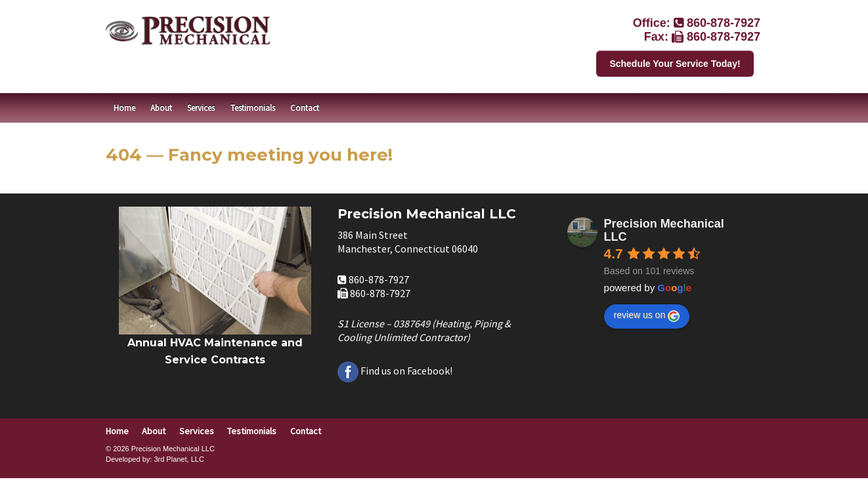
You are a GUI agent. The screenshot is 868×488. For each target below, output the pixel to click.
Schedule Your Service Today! (675, 64)
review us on (647, 315)
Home (124, 108)
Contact (305, 108)
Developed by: (129, 459)
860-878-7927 (724, 23)
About (161, 108)
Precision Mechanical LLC (664, 230)
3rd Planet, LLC (179, 459)
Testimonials (253, 108)
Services (201, 108)
